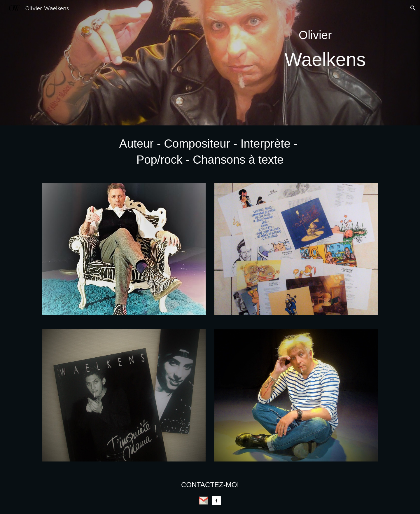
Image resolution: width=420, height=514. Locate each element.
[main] (325, 63)
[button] (413, 8)
